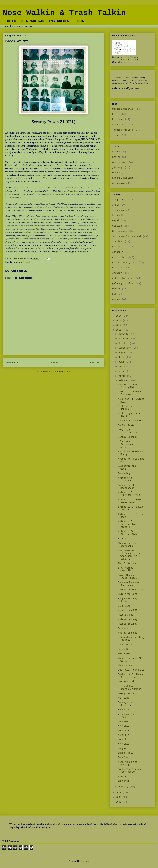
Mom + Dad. (125, 654)
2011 (119, 330)
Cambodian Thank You (131, 590)
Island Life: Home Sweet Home (130, 501)
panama (116, 299)
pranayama (118, 183)
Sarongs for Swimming (126, 704)
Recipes (117, 119)
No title (124, 726)
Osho (115, 173)
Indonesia (118, 210)
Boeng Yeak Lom (128, 694)
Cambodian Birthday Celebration (130, 676)
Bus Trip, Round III (131, 670)
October (124, 343)
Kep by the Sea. (128, 633)
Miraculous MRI (128, 610)
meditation (119, 162)
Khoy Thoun (26, 232)
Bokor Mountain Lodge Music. (128, 577)
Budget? (123, 749)
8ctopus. (124, 628)
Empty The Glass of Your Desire (130, 771)
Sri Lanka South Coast (127, 236)
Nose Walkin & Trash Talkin (64, 13)
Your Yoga (124, 606)
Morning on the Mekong (128, 763)
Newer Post (12, 363)
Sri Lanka (118, 231)
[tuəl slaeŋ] (63, 194)
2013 (119, 321)
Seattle (117, 226)
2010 (119, 793)
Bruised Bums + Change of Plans (130, 688)
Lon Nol (35, 229)
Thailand (118, 242)
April (123, 371)
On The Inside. (128, 425)
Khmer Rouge (73, 191)
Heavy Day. (125, 649)
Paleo (116, 114)
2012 (119, 325)
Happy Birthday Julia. (128, 600)
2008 (119, 802)
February (125, 381)
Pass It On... (127, 615)
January (124, 787)
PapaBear (124, 757)
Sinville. (124, 539)
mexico (116, 289)
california (119, 247)
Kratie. (123, 777)
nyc (114, 294)
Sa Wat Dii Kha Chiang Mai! (128, 386)
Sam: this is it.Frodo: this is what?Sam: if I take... (131, 555)
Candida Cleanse (123, 109)
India (116, 205)
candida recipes (123, 130)
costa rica (119, 257)
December (125, 334)
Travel (27, 262)
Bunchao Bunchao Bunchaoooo (128, 584)
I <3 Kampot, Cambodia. (126, 569)
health (116, 157)
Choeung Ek (10, 242)
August (123, 353)
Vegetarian (119, 125)
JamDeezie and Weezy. (127, 468)
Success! (124, 710)
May (121, 367)
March (123, 376)
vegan (116, 135)
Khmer (55, 194)
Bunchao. (124, 722)
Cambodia (76, 188)
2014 (119, 316)
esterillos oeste (123, 278)
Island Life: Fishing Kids (128, 533)
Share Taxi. (126, 753)
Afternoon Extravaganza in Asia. (130, 444)
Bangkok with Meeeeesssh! (127, 487)
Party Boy (124, 473)
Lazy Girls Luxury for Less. (130, 393)
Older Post (95, 363)
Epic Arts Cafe (128, 594)
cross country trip (125, 263)
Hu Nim (47, 232)
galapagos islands (124, 284)
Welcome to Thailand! (125, 479)
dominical (118, 268)
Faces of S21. (127, 645)
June (122, 362)
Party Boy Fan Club (130, 421)
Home (54, 363)
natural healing (123, 178)
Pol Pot (69, 236)
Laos (115, 215)
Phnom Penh (53, 188)
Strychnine (13, 198)
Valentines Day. (128, 620)
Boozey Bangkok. (128, 437)
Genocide (22, 188)
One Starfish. (127, 682)
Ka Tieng (124, 698)
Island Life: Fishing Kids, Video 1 (128, 524)
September (125, 348)
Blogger (85, 861)
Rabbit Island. (128, 624)
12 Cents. (124, 781)
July (122, 357)
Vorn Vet (36, 232)
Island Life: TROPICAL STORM (129, 494)
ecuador (117, 273)
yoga (115, 152)
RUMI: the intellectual (128, 431)
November (125, 339)
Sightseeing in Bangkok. (128, 408)
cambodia (18, 262)
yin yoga (118, 167)
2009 (119, 797)
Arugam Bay (119, 200)
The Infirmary (127, 563)
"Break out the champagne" (128, 545)
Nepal (116, 221)
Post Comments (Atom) (60, 372)
